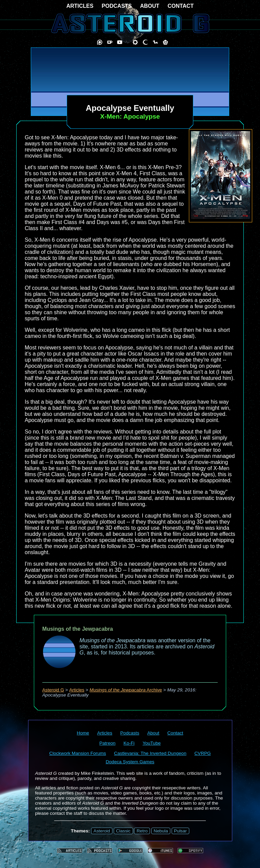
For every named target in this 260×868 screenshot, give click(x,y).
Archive (126, 690)
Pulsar (180, 831)
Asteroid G (53, 690)
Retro (142, 831)
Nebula (161, 831)
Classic (123, 831)
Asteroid (102, 831)
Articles (77, 690)
